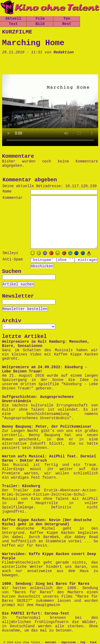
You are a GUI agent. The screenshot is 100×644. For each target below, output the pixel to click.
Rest (67, 24)
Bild (40, 24)
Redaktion (64, 52)
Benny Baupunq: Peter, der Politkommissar (47, 427)
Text (13, 24)
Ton (67, 19)
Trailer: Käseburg (21, 486)
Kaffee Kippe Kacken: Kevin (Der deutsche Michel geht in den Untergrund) (47, 522)
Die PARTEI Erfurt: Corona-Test (36, 613)
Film (40, 19)
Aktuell (13, 19)
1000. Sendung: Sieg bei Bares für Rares (46, 584)
